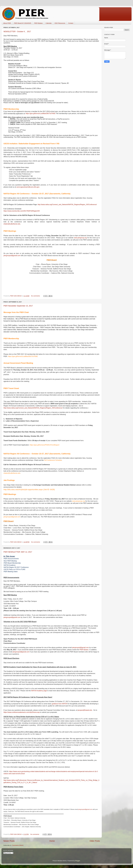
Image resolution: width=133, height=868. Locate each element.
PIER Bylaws (38, 23)
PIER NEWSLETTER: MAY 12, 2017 (18, 552)
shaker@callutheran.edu (12, 224)
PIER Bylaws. (84, 650)
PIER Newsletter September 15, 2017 (18, 306)
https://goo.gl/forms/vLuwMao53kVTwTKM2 (41, 113)
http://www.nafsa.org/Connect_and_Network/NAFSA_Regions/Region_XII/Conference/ (67, 205)
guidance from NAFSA (59, 704)
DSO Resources (60, 23)
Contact (71, 23)
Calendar (49, 23)
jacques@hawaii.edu (85, 710)
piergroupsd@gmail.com (12, 256)
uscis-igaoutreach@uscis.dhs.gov (28, 187)
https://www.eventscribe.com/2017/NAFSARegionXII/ (22, 211)
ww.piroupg (80, 238)
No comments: (36, 296)
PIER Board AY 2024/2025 (23, 23)
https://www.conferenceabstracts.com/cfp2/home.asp (22, 712)
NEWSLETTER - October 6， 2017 (17, 32)
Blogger (78, 861)
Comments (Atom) (18, 845)
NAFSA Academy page (39, 691)
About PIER (7, 23)
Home (52, 841)
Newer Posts (9, 841)
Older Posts (95, 841)
